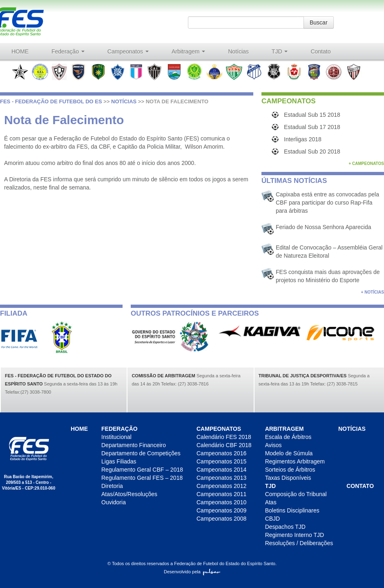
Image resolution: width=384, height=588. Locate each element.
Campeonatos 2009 (221, 510)
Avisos (273, 445)
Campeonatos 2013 (221, 478)
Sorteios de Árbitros (290, 470)
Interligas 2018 (303, 139)
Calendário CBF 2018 (224, 445)
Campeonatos (128, 51)
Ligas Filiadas (119, 461)
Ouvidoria (114, 502)
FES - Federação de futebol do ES (51, 101)
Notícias (238, 51)
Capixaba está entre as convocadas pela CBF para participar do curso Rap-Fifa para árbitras (327, 203)
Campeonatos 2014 (221, 470)
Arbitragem (188, 51)
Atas (271, 502)
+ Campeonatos (366, 164)
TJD (280, 51)
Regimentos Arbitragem (295, 461)
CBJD (273, 519)
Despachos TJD (285, 527)
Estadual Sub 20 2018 (312, 151)
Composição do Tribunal (296, 494)
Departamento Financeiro (134, 445)
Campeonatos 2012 (221, 486)
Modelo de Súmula (289, 453)
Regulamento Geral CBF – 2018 (142, 470)
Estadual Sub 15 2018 (312, 115)
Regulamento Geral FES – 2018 (142, 478)
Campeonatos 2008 (221, 519)
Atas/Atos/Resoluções (129, 494)
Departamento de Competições (141, 453)
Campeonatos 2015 (221, 461)
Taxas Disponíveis (288, 478)
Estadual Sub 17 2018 (312, 127)
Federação (68, 51)
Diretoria (112, 486)
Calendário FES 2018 (224, 437)
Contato (320, 51)
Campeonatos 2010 (221, 502)
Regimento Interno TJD (295, 535)
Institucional (116, 437)
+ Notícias (373, 292)
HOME (20, 51)
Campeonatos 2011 (221, 494)
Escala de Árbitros (288, 437)
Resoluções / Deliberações (299, 543)
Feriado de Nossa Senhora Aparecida (323, 227)
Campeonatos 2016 (221, 453)
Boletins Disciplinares (292, 510)
